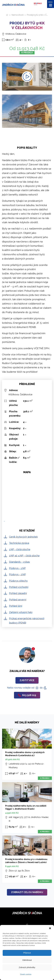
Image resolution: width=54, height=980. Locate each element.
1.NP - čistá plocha (20, 549)
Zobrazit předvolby (27, 967)
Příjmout (27, 953)
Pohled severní (18, 600)
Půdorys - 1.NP (17, 568)
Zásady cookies (26, 974)
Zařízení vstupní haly (21, 612)
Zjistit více (27, 680)
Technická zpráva (19, 543)
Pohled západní (18, 593)
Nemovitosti (18, 15)
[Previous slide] (3, 111)
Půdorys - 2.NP (17, 574)
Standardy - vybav (20, 562)
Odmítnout (27, 960)
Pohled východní (19, 587)
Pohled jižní (16, 606)
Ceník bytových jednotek (23, 537)
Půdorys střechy (18, 581)
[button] (50, 928)
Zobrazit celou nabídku (27, 892)
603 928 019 (27, 695)
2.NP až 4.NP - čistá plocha (24, 556)
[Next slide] (51, 111)
